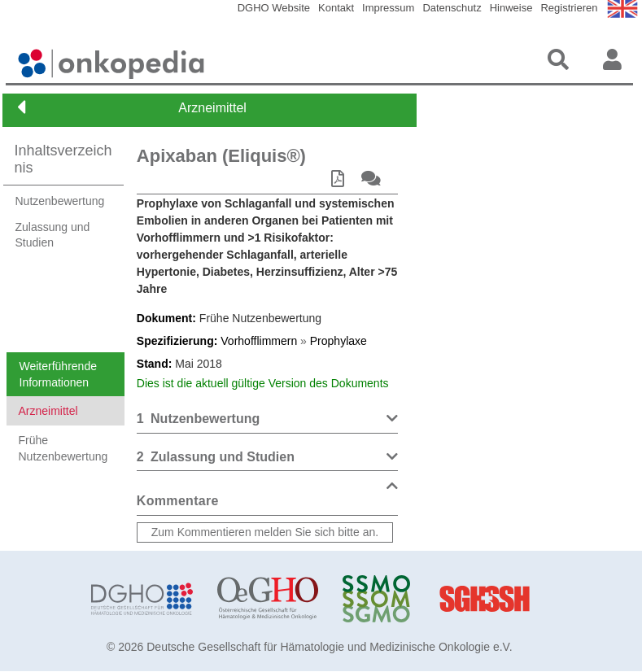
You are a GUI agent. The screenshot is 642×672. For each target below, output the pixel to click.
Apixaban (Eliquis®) (221, 156)
